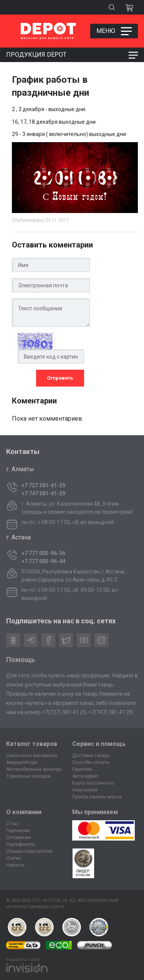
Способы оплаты (91, 762)
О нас (12, 824)
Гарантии (82, 769)
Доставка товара (91, 755)
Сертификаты (21, 844)
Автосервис (85, 776)
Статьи (13, 858)
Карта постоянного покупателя (93, 787)
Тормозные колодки (28, 776)
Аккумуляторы (22, 762)
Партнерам (18, 831)
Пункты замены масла (97, 797)
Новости (15, 865)
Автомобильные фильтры (34, 769)
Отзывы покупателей (29, 851)
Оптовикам (18, 837)
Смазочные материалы (32, 755)
